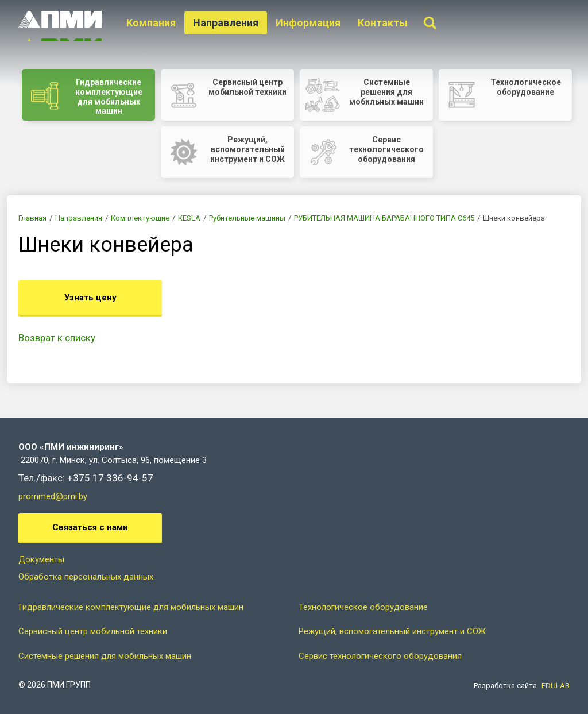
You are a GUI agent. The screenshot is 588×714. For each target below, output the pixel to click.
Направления (227, 23)
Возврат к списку (57, 338)
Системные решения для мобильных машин (105, 656)
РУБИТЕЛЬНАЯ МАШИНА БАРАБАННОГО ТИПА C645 (384, 218)
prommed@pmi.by (53, 496)
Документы (41, 559)
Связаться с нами (90, 527)
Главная (32, 218)
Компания (152, 23)
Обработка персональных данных (86, 577)
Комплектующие (140, 218)
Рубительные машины (247, 218)
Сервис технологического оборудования (380, 656)
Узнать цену (90, 298)
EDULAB (556, 686)
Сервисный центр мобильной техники (93, 631)
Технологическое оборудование (363, 607)
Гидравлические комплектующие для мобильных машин (131, 607)
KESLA (189, 218)
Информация (309, 23)
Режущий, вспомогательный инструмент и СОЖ (392, 631)
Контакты (384, 23)
